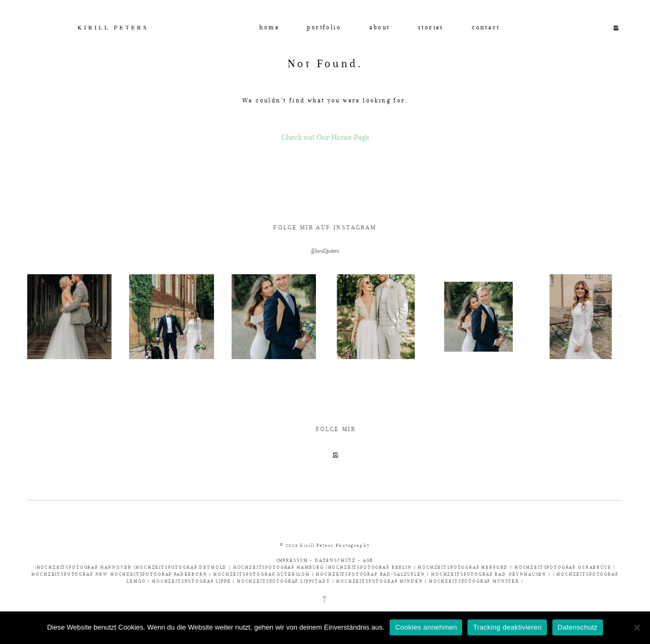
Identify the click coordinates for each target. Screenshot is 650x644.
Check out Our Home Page (325, 137)
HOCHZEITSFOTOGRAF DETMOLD (181, 567)
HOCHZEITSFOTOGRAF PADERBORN (159, 574)
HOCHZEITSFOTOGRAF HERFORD (464, 567)
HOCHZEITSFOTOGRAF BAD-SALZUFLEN (370, 574)
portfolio (324, 27)
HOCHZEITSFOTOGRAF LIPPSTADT (284, 581)
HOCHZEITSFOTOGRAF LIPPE (191, 581)
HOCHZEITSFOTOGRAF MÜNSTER (474, 581)
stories (431, 27)
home (269, 27)
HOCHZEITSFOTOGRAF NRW (71, 574)
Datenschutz (578, 627)
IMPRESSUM (293, 560)
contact (486, 27)
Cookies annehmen (426, 627)
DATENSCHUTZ (335, 560)
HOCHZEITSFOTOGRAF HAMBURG (280, 567)
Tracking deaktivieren (507, 627)
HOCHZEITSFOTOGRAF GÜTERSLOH (262, 574)
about (380, 27)
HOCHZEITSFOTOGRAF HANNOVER (85, 567)
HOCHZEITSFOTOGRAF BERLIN (371, 567)
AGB (368, 560)
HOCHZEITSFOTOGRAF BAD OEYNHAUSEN (489, 574)
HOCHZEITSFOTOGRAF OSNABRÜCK (564, 567)
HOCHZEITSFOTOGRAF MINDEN (379, 581)
